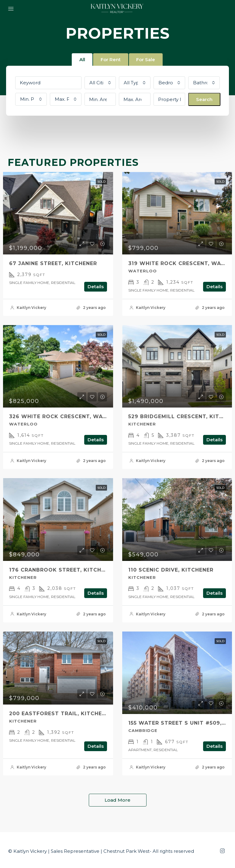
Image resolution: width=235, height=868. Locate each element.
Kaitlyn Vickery (31, 308)
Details (96, 287)
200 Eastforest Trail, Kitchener (61, 714)
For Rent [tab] (111, 60)
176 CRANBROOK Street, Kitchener (62, 570)
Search (204, 99)
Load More (117, 800)
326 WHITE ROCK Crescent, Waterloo (67, 416)
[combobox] (100, 83)
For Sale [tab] (146, 60)
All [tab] (82, 60)
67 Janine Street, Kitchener (53, 263)
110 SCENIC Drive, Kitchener (171, 570)
